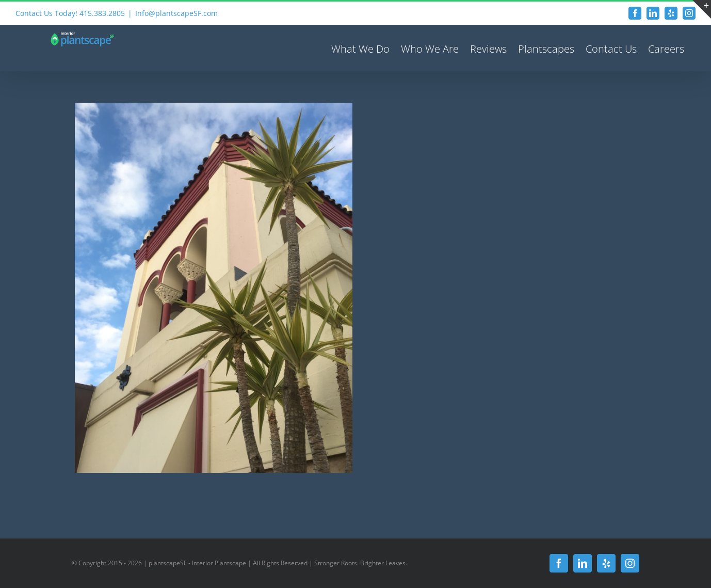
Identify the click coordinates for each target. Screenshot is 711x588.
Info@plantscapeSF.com (176, 13)
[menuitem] (360, 48)
